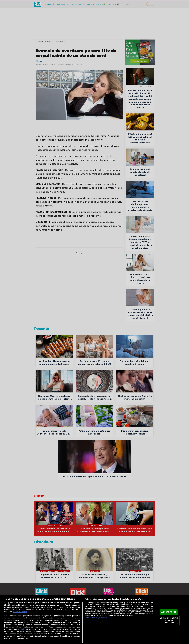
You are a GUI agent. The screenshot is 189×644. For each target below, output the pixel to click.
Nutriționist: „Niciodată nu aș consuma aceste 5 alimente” (54, 363)
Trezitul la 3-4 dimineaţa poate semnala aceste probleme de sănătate (140, 206)
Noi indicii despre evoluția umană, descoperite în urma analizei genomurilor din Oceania (135, 576)
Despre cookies (112, 604)
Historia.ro (44, 542)
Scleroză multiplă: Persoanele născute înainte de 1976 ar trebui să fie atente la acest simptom (140, 242)
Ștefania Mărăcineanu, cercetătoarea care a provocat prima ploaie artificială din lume (94, 576)
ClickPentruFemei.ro (114, 619)
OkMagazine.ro (146, 619)
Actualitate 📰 (63, 4)
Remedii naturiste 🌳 (96, 4)
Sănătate (48, 41)
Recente (42, 329)
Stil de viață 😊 (78, 4)
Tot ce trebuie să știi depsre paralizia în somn (135, 363)
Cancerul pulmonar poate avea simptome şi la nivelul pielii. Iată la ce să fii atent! (140, 314)
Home (38, 41)
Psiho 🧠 (125, 4)
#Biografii (95, 571)
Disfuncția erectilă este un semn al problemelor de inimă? (94, 363)
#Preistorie (135, 571)
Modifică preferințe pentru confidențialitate (94, 607)
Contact (125, 604)
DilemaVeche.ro (131, 619)
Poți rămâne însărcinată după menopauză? (94, 432)
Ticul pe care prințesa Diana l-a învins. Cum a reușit (135, 398)
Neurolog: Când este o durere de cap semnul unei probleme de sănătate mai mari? (54, 398)
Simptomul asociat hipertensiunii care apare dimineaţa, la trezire (140, 279)
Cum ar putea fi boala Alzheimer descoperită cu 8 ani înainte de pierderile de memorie (54, 433)
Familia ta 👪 (113, 4)
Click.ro (67, 619)
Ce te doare (60, 41)
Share (39, 61)
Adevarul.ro (57, 619)
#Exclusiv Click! (55, 525)
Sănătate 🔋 (49, 4)
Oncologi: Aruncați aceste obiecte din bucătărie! (140, 172)
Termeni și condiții (67, 604)
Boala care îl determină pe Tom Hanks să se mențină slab (94, 476)
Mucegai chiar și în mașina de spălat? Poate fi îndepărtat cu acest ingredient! (94, 398)
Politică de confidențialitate (91, 604)
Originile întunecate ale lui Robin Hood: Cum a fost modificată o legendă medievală (54, 576)
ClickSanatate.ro (96, 619)
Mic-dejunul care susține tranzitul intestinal (135, 432)
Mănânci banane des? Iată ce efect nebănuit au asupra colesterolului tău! (140, 138)
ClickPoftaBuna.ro (79, 619)
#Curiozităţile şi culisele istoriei (55, 571)
